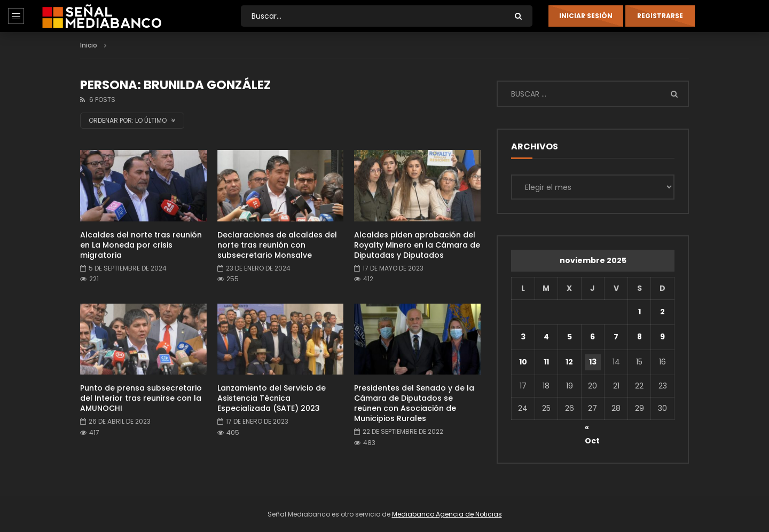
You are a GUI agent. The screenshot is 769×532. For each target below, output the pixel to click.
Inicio (89, 45)
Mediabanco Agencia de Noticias (447, 514)
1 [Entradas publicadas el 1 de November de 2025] (639, 312)
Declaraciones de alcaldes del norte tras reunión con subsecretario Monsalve (277, 245)
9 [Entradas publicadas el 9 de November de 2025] (662, 337)
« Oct (592, 429)
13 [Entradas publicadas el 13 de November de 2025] (593, 362)
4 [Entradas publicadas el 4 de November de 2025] (546, 337)
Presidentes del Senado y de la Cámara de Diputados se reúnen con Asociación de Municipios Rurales (414, 403)
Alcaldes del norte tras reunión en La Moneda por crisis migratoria (141, 245)
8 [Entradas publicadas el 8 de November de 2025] (639, 337)
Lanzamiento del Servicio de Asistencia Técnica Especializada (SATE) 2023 (272, 398)
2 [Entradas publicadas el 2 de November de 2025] (662, 312)
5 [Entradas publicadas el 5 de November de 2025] (570, 337)
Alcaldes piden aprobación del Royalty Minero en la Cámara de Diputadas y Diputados (417, 245)
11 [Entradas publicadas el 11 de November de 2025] (546, 362)
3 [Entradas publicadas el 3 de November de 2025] (523, 337)
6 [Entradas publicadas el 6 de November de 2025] (593, 337)
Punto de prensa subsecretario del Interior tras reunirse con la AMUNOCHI (141, 398)
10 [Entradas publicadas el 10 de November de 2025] (523, 362)
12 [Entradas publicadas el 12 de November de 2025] (569, 362)
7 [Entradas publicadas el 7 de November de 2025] (616, 337)
